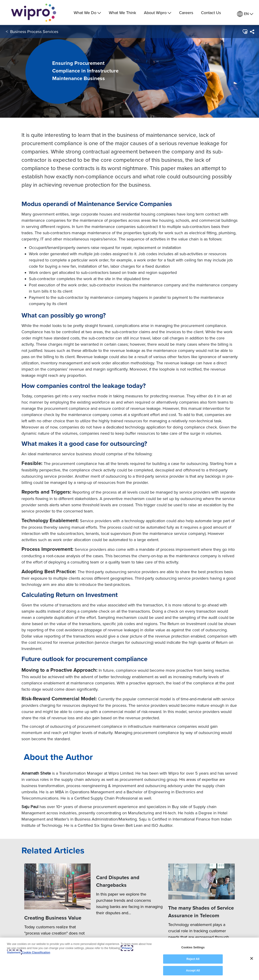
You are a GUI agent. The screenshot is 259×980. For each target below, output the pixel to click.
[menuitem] (245, 14)
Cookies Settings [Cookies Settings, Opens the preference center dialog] (193, 947)
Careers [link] (186, 13)
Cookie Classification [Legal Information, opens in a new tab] (36, 953)
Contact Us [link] (211, 13)
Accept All (193, 971)
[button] (245, 32)
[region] (129, 959)
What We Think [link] (122, 13)
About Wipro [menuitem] (158, 13)
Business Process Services (34, 32)
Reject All (193, 959)
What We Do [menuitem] (87, 13)
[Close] (252, 959)
